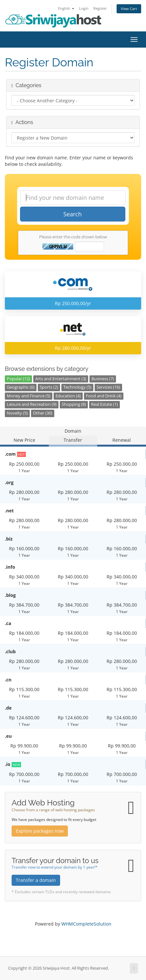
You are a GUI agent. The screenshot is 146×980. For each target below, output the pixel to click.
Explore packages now (40, 831)
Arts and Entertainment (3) (61, 379)
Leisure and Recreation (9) (32, 404)
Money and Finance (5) (29, 396)
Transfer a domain (36, 880)
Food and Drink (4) (104, 396)
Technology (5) (77, 387)
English (66, 8)
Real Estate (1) (104, 404)
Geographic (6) (21, 387)
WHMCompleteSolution (86, 924)
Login (84, 8)
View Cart (129, 9)
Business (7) (103, 379)
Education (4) (68, 396)
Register (100, 8)
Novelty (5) (17, 413)
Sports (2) (49, 387)
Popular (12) (18, 379)
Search (73, 214)
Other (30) (43, 413)
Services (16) (108, 387)
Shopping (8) (74, 404)
